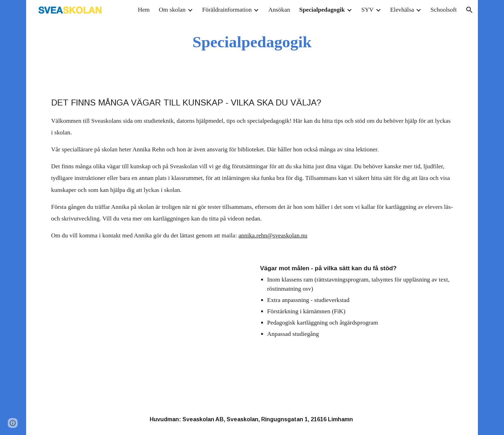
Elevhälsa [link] (402, 10)
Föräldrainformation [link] (227, 10)
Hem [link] (144, 10)
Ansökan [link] (279, 10)
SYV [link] (368, 10)
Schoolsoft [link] (444, 10)
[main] (252, 42)
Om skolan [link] (172, 10)
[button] (469, 10)
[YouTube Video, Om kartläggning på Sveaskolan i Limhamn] (148, 317)
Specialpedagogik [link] (322, 10)
